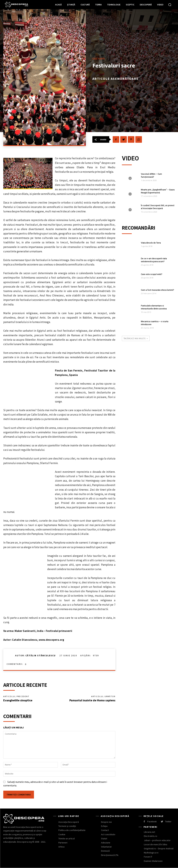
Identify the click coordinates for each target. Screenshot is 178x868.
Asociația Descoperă (69, 822)
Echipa (104, 826)
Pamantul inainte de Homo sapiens (92, 700)
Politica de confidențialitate (72, 830)
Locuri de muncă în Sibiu (156, 844)
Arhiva (61, 847)
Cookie (62, 834)
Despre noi (106, 822)
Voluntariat (106, 847)
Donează (105, 851)
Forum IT (148, 857)
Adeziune (106, 843)
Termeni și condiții (67, 826)
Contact (105, 830)
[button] (170, 5)
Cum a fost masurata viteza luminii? (157, 290)
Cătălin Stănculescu (41, 655)
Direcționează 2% (110, 855)
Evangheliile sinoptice (18, 700)
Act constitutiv (108, 834)
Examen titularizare (153, 861)
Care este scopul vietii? (152, 274)
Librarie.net (149, 832)
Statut (104, 839)
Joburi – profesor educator (157, 840)
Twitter (168, 822)
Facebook (152, 822)
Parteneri (63, 843)
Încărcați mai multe (136, 338)
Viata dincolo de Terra (151, 243)
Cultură (99, 59)
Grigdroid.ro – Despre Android (159, 848)
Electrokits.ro (151, 836)
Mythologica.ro (151, 853)
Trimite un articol (67, 839)
